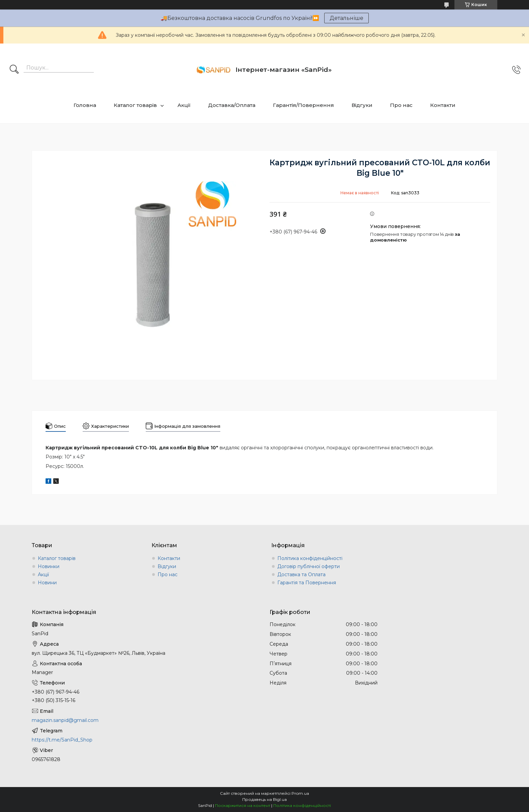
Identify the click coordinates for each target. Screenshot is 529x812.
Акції (184, 105)
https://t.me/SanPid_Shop (62, 740)
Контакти (443, 105)
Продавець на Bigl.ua (264, 799)
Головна (85, 105)
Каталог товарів (135, 105)
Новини (47, 583)
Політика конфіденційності (310, 558)
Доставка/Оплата (232, 105)
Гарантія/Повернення (303, 105)
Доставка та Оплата (301, 575)
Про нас (401, 105)
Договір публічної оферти (309, 566)
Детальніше (346, 18)
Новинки (49, 566)
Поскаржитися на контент (243, 805)
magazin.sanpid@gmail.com (65, 720)
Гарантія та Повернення (307, 583)
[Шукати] (14, 70)
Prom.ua (300, 793)
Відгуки (362, 105)
